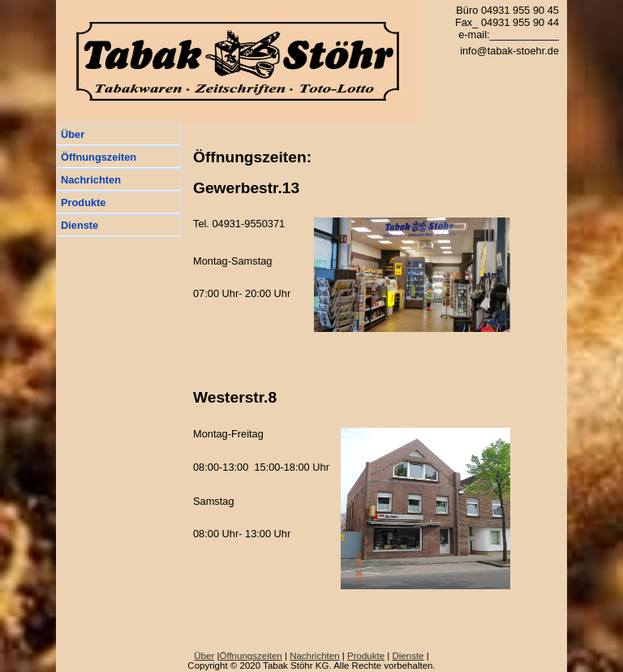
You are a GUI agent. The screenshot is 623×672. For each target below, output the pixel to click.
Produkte (83, 202)
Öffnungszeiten (99, 157)
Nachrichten (91, 180)
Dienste (79, 225)
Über (73, 134)
